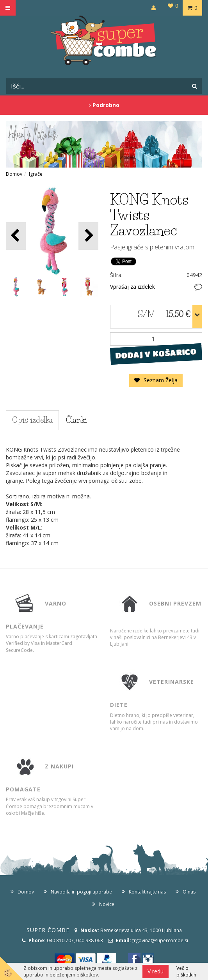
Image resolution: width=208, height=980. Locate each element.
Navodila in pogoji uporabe (81, 892)
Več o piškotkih (186, 971)
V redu (156, 971)
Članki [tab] (76, 420)
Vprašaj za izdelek (132, 287)
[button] (88, 236)
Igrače (36, 174)
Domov (14, 174)
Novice (107, 904)
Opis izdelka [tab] (32, 420)
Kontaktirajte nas (147, 892)
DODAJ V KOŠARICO (156, 353)
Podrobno (104, 105)
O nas (189, 892)
